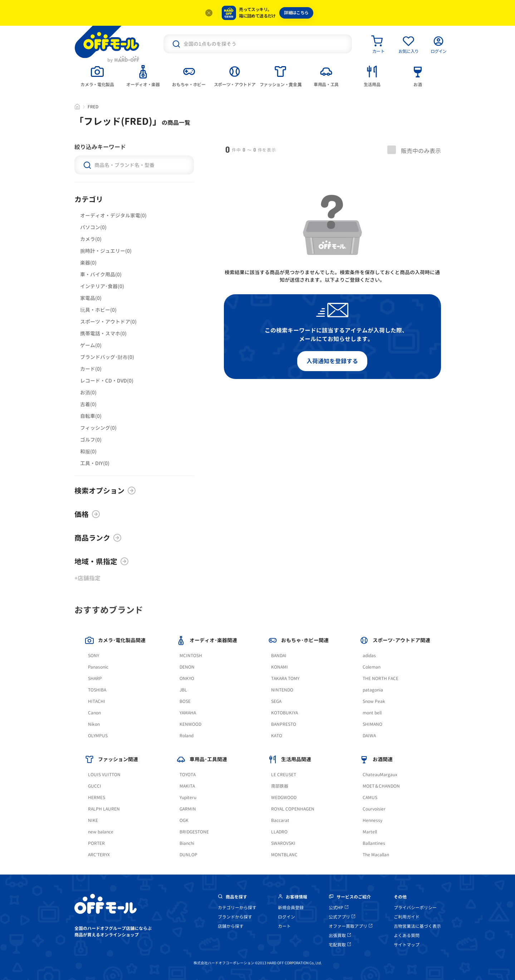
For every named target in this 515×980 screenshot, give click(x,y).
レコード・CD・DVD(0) (107, 381)
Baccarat (280, 820)
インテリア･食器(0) (102, 286)
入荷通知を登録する (332, 361)
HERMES (97, 797)
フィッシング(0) (98, 428)
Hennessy (372, 820)
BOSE (185, 701)
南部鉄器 (280, 786)
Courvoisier (374, 809)
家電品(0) (91, 298)
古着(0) (88, 404)
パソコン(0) (93, 227)
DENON (187, 667)
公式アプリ (342, 917)
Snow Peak (374, 701)
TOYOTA (188, 775)
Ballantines (374, 843)
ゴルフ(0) (91, 440)
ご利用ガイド (407, 917)
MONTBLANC (284, 855)
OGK (184, 820)
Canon (94, 713)
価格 (87, 514)
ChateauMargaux (380, 775)
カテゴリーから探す (237, 908)
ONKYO (187, 678)
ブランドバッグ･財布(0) (107, 357)
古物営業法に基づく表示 (417, 926)
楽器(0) (88, 263)
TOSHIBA (97, 690)
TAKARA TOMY (285, 678)
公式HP (339, 908)
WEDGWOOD (284, 797)
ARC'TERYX (99, 855)
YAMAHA (188, 713)
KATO (277, 736)
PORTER (96, 843)
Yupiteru (188, 797)
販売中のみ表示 (414, 150)
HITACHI (97, 701)
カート (284, 926)
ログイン (286, 917)
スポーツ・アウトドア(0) (108, 322)
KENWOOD (190, 724)
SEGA (276, 701)
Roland (187, 736)
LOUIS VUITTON (104, 775)
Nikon (94, 724)
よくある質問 (407, 935)
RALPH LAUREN (104, 809)
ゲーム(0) (91, 345)
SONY (94, 656)
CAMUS (370, 797)
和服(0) (88, 451)
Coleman (372, 667)
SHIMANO (372, 724)
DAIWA (369, 736)
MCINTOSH (191, 656)
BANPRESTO (284, 724)
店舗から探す (231, 926)
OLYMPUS (98, 736)
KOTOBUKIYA (285, 713)
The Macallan (376, 855)
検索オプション (105, 491)
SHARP (95, 678)
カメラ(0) (91, 239)
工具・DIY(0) (95, 463)
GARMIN (188, 809)
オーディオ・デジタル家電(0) (113, 215)
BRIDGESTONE (194, 832)
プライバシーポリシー (415, 908)
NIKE (93, 820)
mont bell (372, 713)
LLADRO (279, 832)
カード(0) (91, 369)
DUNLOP (188, 855)
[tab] (97, 75)
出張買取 (340, 935)
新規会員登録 (291, 908)
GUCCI (95, 786)
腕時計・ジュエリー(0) (106, 251)
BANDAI (279, 656)
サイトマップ (407, 945)
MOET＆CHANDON (381, 786)
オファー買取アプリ (350, 926)
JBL (183, 690)
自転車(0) (91, 416)
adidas (369, 656)
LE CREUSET (284, 775)
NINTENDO (282, 690)
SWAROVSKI (283, 843)
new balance (101, 832)
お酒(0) (88, 392)
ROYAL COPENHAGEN (293, 809)
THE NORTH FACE (381, 678)
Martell (370, 832)
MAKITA (187, 786)
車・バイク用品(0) (101, 274)
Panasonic (98, 667)
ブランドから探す (235, 917)
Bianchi (187, 843)
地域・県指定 (102, 561)
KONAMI (279, 667)
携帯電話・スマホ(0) (103, 333)
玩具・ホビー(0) (98, 310)
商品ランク (98, 538)
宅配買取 (340, 945)
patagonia (373, 690)
